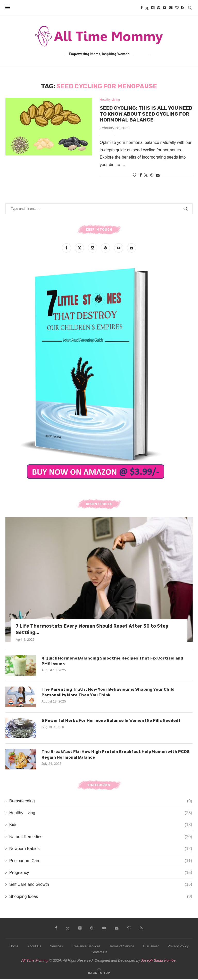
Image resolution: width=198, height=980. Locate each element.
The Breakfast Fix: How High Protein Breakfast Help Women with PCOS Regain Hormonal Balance (116, 755)
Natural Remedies (101, 838)
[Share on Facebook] (141, 176)
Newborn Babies (101, 850)
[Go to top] (99, 973)
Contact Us (99, 953)
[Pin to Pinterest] (152, 176)
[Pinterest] (159, 8)
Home (14, 947)
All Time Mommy (35, 961)
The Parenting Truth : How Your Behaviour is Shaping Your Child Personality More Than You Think (110, 693)
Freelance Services (86, 947)
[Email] (171, 8)
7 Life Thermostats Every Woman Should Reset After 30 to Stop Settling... (92, 630)
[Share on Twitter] (146, 176)
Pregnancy (101, 874)
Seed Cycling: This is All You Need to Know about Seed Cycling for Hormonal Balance (144, 114)
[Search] (190, 8)
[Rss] (183, 8)
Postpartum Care (101, 862)
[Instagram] (153, 8)
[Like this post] (135, 176)
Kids (101, 826)
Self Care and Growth (101, 886)
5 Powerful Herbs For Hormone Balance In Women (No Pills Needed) (112, 721)
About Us (34, 947)
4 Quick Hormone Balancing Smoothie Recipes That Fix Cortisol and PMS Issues (113, 662)
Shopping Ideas (101, 897)
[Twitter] (147, 8)
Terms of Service (122, 947)
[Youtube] (164, 8)
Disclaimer (151, 947)
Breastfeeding (101, 802)
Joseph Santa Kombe (158, 961)
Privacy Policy (178, 947)
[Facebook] (142, 8)
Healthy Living (101, 814)
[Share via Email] (158, 176)
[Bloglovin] (177, 8)
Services (56, 947)
